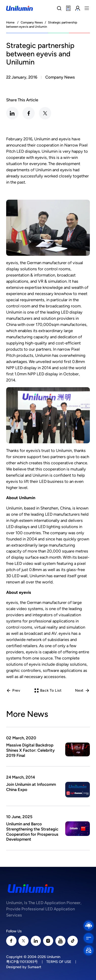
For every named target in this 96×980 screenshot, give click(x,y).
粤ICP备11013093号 (22, 962)
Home (10, 22)
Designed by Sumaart (24, 967)
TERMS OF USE (59, 962)
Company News (32, 22)
